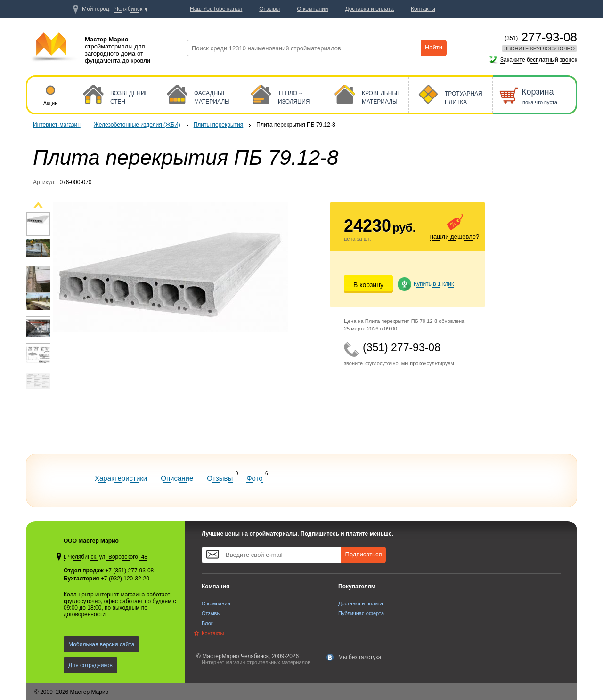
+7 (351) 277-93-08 (129, 571)
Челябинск (128, 9)
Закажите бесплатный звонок (539, 60)
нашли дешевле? (455, 237)
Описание (177, 478)
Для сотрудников (90, 665)
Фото (254, 478)
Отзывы (220, 478)
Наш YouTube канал (216, 9)
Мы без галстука (360, 657)
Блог (207, 623)
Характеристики (121, 478)
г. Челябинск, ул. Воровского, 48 (106, 557)
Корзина (538, 92)
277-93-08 (541, 37)
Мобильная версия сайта (101, 644)
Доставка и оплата (361, 603)
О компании (216, 603)
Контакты (213, 633)
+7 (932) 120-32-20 (125, 579)
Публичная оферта (361, 613)
